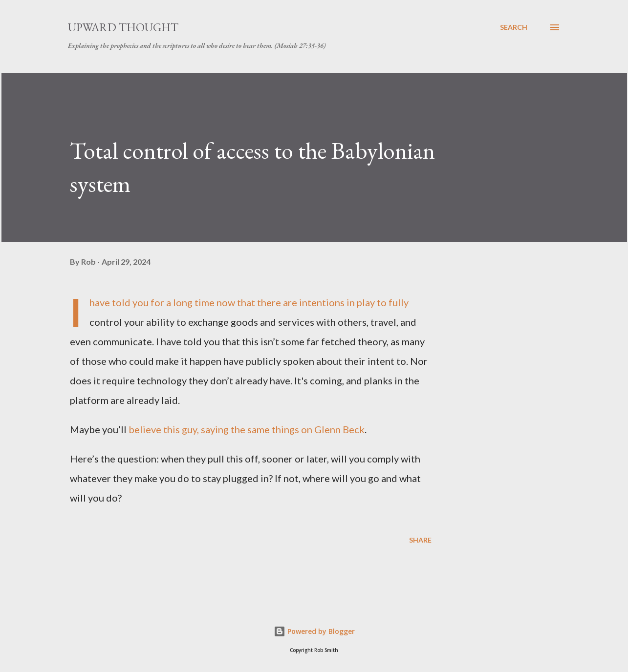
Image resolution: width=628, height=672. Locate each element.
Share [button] (420, 540)
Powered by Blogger (314, 631)
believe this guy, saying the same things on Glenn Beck (247, 429)
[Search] (514, 27)
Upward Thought (123, 27)
